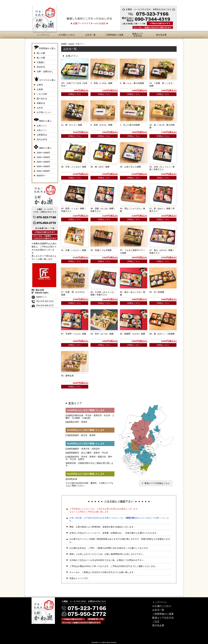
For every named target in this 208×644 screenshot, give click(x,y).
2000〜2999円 (43, 157)
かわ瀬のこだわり (67, 35)
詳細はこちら (75, 94)
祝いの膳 (41, 53)
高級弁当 (41, 103)
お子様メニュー (44, 112)
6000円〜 (41, 176)
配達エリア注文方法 (138, 35)
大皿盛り (41, 62)
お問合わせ (171, 2)
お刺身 (40, 89)
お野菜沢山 (42, 135)
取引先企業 (161, 35)
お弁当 (40, 108)
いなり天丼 (42, 94)
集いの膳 (41, 58)
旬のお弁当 (42, 139)
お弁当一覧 (90, 35)
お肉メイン (42, 126)
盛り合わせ (42, 99)
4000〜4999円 (43, 166)
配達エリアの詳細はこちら (155, 483)
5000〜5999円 (43, 171)
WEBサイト (39, 297)
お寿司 (40, 85)
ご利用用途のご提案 (114, 35)
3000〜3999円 (43, 162)
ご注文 (156, 622)
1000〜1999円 (43, 153)
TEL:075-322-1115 (43, 301)
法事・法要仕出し (45, 71)
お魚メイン (42, 130)
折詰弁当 (41, 67)
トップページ (43, 35)
